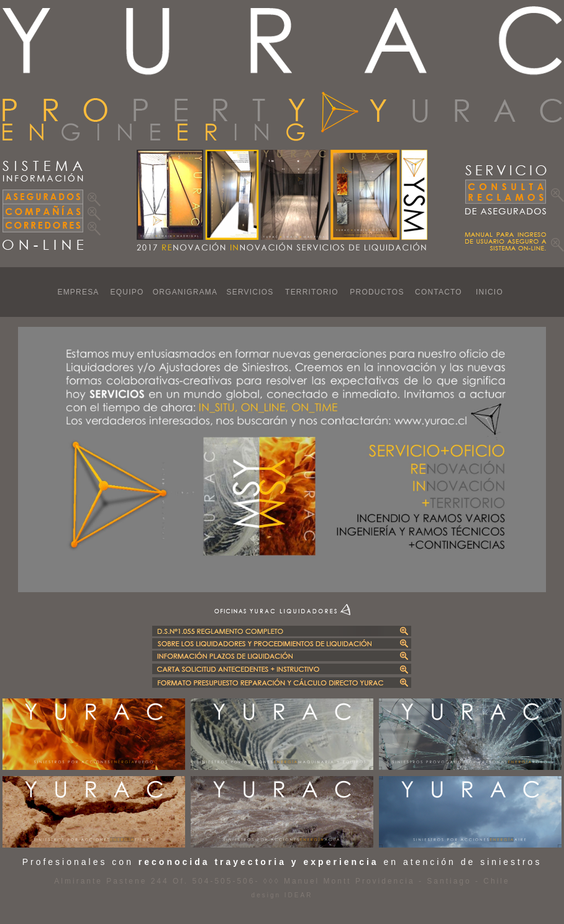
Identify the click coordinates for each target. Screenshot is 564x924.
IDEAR (297, 895)
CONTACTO (439, 292)
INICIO (489, 292)
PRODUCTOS (377, 292)
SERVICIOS (250, 292)
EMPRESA (78, 292)
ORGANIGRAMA (185, 292)
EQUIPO (127, 292)
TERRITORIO (312, 292)
